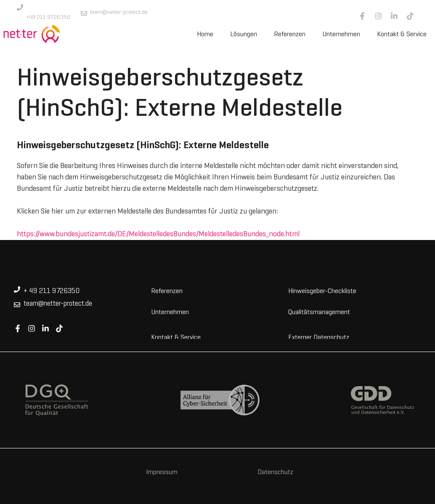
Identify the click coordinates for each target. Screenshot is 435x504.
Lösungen (244, 35)
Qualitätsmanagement (319, 312)
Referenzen (290, 35)
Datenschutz (275, 472)
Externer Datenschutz (319, 337)
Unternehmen (341, 35)
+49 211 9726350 (48, 17)
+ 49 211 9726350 (52, 291)
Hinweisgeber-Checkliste (322, 291)
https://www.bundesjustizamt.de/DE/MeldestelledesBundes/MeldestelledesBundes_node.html (158, 234)
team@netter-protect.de (119, 12)
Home (205, 35)
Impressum (162, 472)
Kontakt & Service (402, 35)
